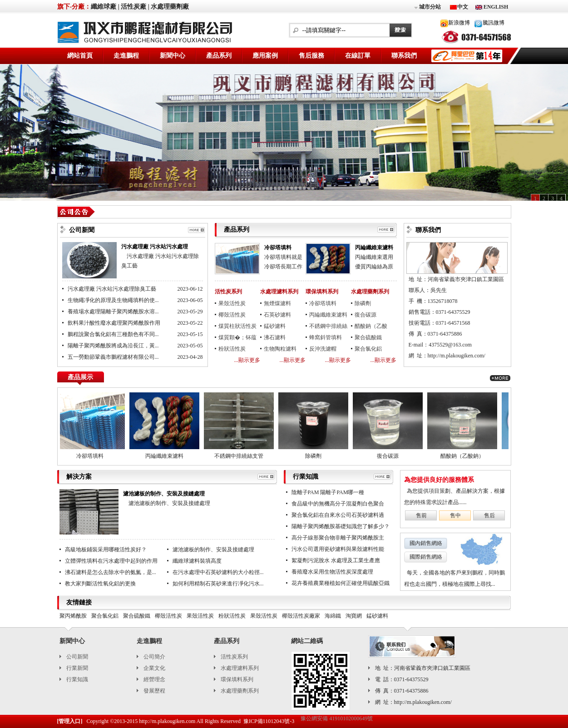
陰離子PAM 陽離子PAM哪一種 (328, 492)
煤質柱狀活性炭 (237, 326)
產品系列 (219, 56)
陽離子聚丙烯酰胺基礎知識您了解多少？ (341, 526)
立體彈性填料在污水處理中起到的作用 (111, 561)
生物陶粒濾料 (280, 349)
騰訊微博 (494, 23)
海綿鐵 (333, 616)
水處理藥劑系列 (370, 292)
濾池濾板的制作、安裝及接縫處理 (213, 550)
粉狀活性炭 (232, 349)
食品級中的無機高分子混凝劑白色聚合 (338, 504)
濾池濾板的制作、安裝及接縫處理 (164, 494)
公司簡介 (154, 657)
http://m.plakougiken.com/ (457, 356)
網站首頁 (80, 56)
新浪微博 (459, 23)
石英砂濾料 (277, 315)
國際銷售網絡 (426, 557)
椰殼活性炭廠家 (301, 616)
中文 (463, 7)
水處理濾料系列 (279, 292)
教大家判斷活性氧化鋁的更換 (100, 584)
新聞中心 (173, 56)
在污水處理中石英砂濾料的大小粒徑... (218, 572)
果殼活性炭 (232, 303)
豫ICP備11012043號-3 (269, 721)
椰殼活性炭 (232, 315)
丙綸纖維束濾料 (374, 248)
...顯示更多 (247, 360)
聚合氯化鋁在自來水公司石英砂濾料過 (338, 515)
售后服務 (311, 56)
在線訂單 (358, 56)
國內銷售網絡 (426, 543)
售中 (455, 515)
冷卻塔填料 (278, 248)
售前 (421, 515)
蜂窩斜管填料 (326, 337)
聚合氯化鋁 (368, 349)
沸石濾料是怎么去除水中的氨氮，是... (111, 572)
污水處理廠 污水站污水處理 (155, 247)
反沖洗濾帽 (323, 349)
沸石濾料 (275, 337)
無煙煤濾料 (277, 303)
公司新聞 (77, 657)
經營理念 (154, 679)
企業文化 (154, 668)
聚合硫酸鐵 (368, 337)
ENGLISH (495, 7)
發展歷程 (154, 691)
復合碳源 (365, 315)
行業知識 (77, 679)
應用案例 (265, 56)
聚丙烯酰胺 (73, 616)
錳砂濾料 (275, 326)
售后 (489, 515)
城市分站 (427, 7)
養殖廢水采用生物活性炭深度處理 (332, 572)
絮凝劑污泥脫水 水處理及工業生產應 (336, 560)
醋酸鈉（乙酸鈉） (371, 327)
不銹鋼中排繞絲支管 (241, 456)
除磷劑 (363, 303)
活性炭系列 (228, 292)
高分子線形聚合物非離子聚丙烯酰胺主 (338, 538)
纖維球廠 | (105, 7)
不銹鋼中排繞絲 (328, 326)
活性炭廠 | (135, 7)
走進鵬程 (126, 56)
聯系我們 (404, 56)
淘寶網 (354, 616)
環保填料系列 (322, 292)
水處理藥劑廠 (170, 7)
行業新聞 (77, 668)
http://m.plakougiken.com (167, 721)
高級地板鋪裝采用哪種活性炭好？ (106, 550)
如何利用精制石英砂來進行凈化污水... (218, 584)
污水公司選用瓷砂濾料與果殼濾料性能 (338, 549)
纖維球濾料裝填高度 (197, 561)
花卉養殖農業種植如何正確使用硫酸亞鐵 (341, 583)
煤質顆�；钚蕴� (237, 339)
